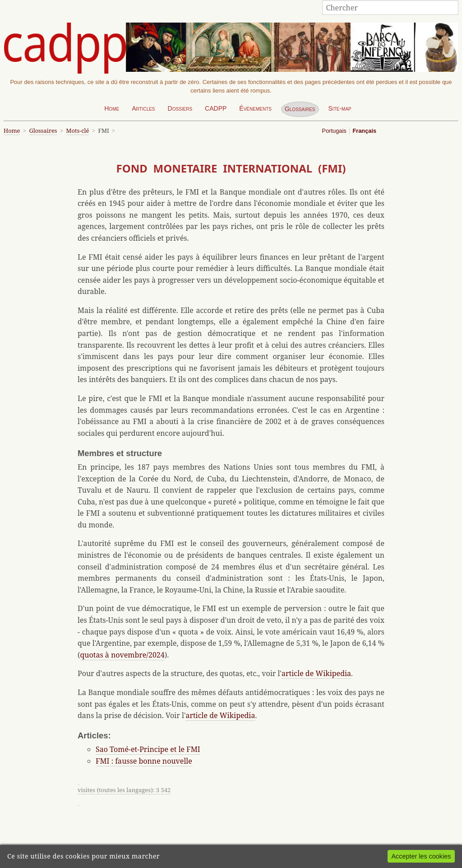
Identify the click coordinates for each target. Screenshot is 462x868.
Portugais (334, 131)
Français (364, 131)
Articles (143, 108)
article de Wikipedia (316, 673)
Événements (255, 108)
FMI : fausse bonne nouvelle (144, 761)
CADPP (216, 108)
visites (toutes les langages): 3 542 (124, 790)
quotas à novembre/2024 (122, 655)
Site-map (340, 108)
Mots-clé (78, 131)
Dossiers (180, 108)
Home (112, 108)
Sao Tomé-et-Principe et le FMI (148, 749)
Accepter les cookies (421, 856)
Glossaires (300, 109)
